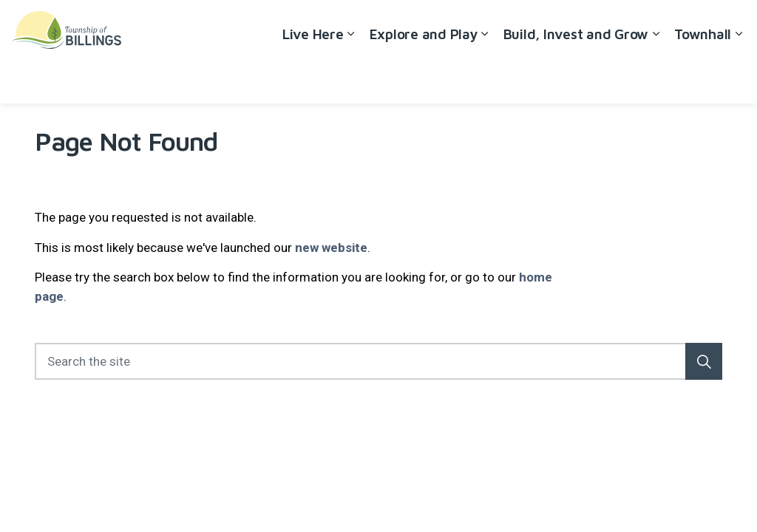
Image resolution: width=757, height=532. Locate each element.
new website (331, 248)
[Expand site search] (731, 26)
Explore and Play (424, 78)
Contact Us (676, 26)
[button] (704, 361)
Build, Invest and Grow (576, 78)
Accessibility (551, 26)
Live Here (313, 78)
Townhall (703, 78)
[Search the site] (378, 361)
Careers (615, 26)
